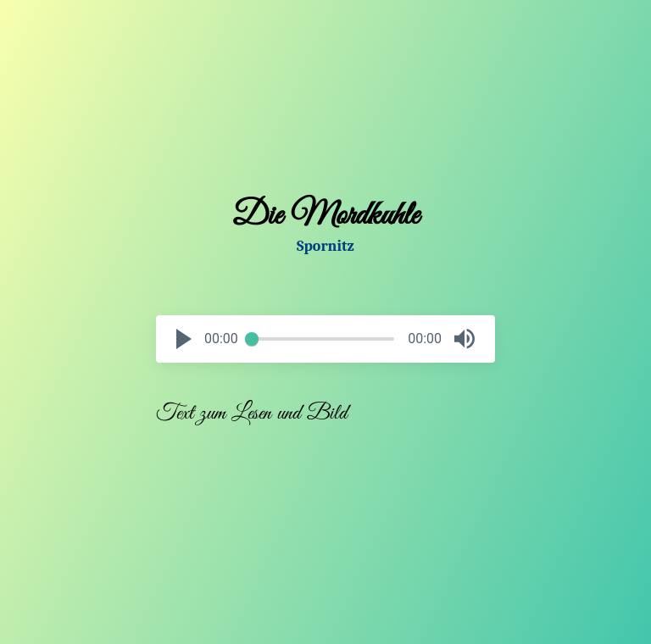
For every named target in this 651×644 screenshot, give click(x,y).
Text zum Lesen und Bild (252, 414)
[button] (184, 339)
